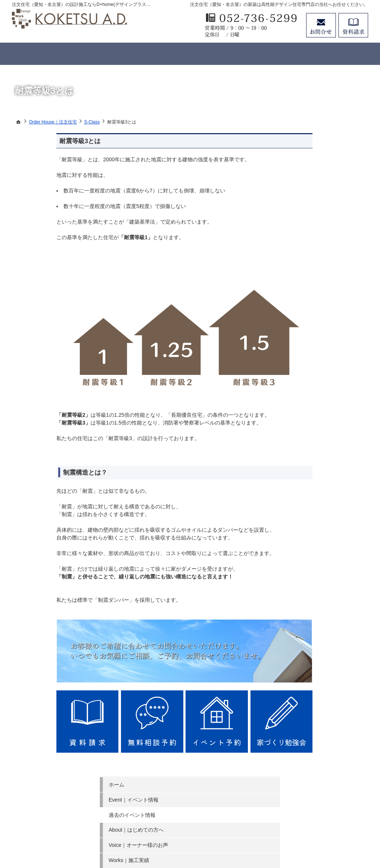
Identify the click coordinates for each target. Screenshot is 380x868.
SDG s (296, 384)
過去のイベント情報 (311, 171)
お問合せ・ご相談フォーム (324, 795)
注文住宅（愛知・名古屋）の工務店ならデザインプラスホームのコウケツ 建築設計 (163, 835)
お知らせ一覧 (304, 399)
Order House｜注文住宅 (316, 232)
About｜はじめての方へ (316, 187)
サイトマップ (304, 429)
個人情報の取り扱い (311, 414)
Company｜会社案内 (312, 338)
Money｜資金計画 (309, 369)
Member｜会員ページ (313, 263)
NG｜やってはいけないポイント (326, 278)
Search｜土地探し (309, 353)
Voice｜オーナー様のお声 (318, 202)
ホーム (296, 141)
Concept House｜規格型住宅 (322, 247)
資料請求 (353, 25)
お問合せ (321, 25)
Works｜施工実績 (308, 217)
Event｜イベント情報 (313, 156)
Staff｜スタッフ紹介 (312, 308)
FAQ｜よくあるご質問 (314, 293)
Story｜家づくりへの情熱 (317, 323)
